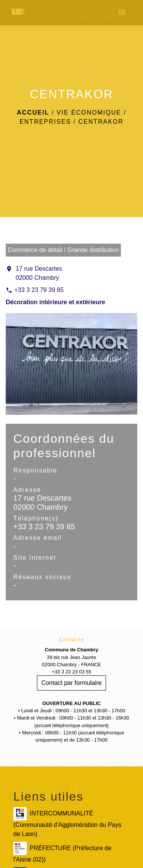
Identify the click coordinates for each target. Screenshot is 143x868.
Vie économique (89, 112)
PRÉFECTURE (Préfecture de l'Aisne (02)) (62, 852)
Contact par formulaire (71, 683)
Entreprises (45, 122)
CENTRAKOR (101, 122)
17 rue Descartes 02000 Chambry (39, 273)
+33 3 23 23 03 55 (72, 672)
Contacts (71, 639)
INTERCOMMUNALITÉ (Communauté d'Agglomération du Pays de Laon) (67, 822)
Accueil (33, 112)
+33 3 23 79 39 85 (39, 290)
